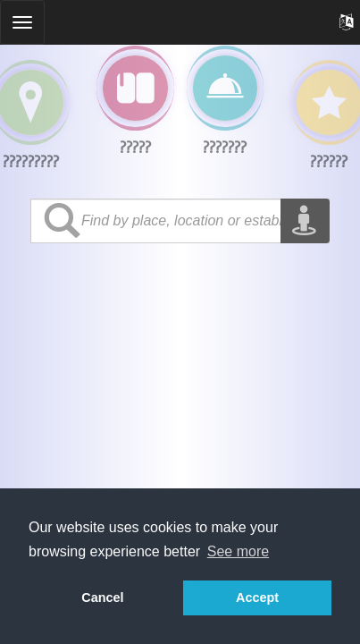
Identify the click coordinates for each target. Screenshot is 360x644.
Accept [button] (257, 597)
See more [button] (238, 551)
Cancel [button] (102, 597)
